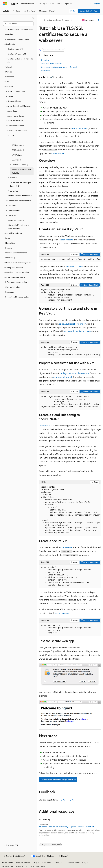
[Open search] (90, 4)
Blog (35, 862)
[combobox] (18, 24)
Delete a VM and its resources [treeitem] (20, 196)
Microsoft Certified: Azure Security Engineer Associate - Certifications (68, 827)
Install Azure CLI (59, 153)
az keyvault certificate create (77, 331)
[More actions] (99, 20)
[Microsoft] (5, 4)
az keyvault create (74, 266)
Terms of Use (7, 866)
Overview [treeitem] (9, 34)
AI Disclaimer (8, 862)
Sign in (97, 3)
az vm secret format (63, 377)
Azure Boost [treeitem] (12, 111)
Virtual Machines (54, 20)
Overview (45, 60)
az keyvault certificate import (73, 324)
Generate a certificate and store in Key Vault (59, 67)
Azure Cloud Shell (80, 129)
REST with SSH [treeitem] (18, 150)
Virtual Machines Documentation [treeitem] (19, 29)
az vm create (66, 547)
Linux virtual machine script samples (58, 780)
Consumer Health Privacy (76, 862)
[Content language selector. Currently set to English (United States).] (14, 856)
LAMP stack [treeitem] (17, 155)
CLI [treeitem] (13, 140)
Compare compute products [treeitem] (17, 39)
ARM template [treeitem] (18, 145)
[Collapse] (33, 18)
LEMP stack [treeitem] (17, 160)
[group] (70, 259)
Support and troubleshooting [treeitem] (17, 297)
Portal (73, 11)
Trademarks (21, 866)
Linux (67, 20)
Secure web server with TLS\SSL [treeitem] (22, 171)
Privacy (58, 862)
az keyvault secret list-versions (75, 373)
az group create (66, 240)
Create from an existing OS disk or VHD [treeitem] (21, 184)
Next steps (45, 71)
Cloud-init (44, 425)
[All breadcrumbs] (41, 20)
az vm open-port (63, 613)
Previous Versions (23, 862)
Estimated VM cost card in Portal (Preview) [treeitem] (18, 227)
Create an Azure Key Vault (52, 63)
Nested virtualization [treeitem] (16, 220)
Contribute (47, 862)
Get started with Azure (89, 11)
